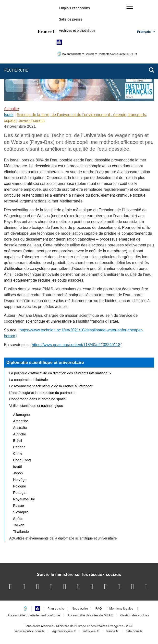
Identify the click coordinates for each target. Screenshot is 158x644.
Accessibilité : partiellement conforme (34, 616)
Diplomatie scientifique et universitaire (45, 362)
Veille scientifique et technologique (36, 406)
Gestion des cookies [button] (135, 616)
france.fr (112, 631)
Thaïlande (21, 532)
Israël (9, 115)
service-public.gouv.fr (29, 631)
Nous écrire (80, 609)
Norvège (20, 480)
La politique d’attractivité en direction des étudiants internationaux (60, 373)
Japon (18, 473)
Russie (19, 506)
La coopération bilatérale (29, 380)
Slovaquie (21, 512)
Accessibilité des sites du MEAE (90, 616)
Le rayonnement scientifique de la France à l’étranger (51, 386)
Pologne (20, 486)
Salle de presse (71, 19)
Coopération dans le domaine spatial (38, 399)
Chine (18, 454)
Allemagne (22, 415)
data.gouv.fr (134, 631)
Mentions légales (121, 609)
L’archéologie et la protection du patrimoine (43, 393)
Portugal (20, 493)
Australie (20, 428)
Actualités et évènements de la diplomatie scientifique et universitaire (63, 538)
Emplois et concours (74, 8)
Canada (19, 447)
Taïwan (19, 525)
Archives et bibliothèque (77, 31)
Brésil (18, 441)
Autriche (20, 434)
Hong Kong (22, 460)
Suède (18, 519)
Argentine (21, 421)
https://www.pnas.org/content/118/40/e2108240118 (76, 345)
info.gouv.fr (91, 631)
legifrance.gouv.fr (64, 631)
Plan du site (56, 609)
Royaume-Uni (24, 499)
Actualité (11, 109)
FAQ (99, 609)
